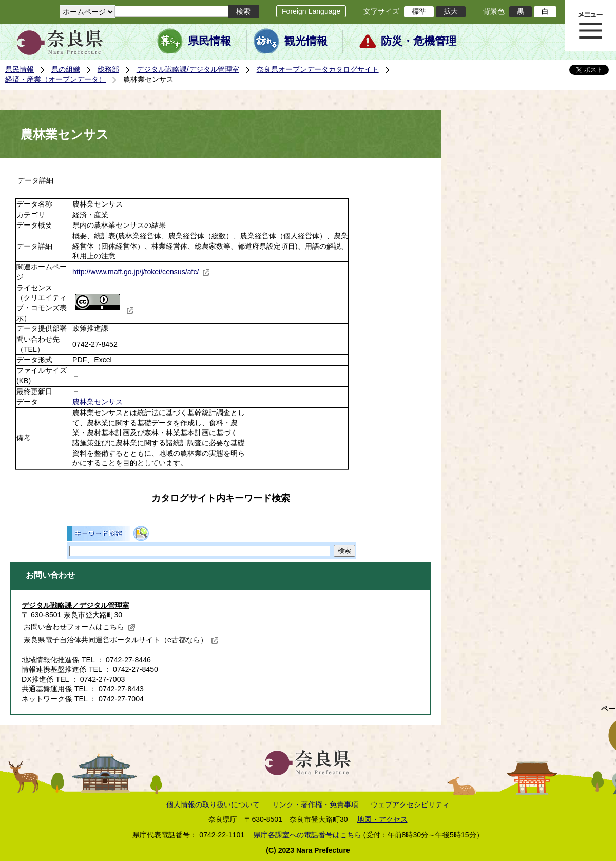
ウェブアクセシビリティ (410, 804)
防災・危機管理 (419, 41)
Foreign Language (311, 11)
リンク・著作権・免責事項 (315, 804)
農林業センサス (98, 402)
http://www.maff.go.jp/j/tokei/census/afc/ (141, 272)
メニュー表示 (590, 26)
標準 (419, 11)
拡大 (451, 11)
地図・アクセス (382, 819)
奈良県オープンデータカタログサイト (318, 69)
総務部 (108, 69)
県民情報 (209, 41)
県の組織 (66, 69)
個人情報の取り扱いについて (213, 804)
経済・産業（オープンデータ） (55, 79)
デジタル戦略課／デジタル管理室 (75, 605)
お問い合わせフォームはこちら (80, 627)
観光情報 (306, 41)
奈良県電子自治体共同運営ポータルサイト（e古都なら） (121, 640)
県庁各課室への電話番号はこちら (307, 835)
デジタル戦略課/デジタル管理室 (188, 69)
